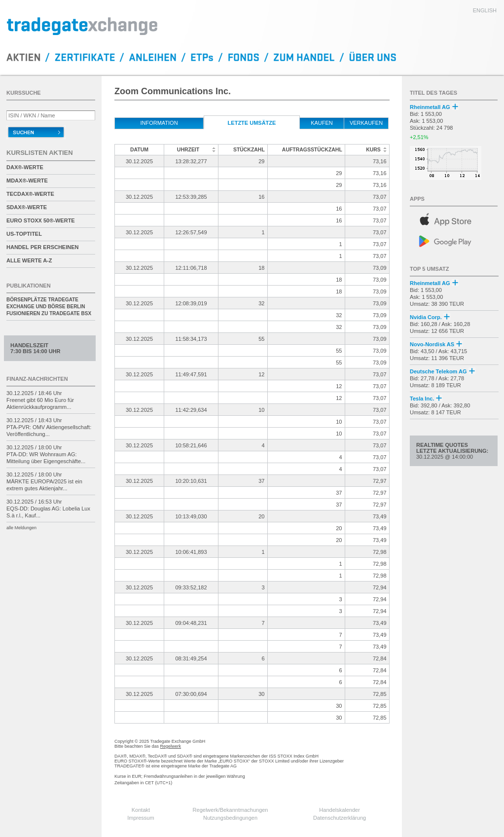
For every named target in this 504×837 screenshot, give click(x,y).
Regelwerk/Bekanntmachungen (231, 810)
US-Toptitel (24, 234)
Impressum (141, 818)
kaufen (322, 123)
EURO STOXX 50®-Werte (41, 220)
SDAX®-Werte (27, 207)
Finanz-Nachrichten (37, 379)
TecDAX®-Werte (30, 194)
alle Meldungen (21, 528)
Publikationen (29, 286)
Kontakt (141, 810)
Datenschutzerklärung (340, 818)
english (485, 10)
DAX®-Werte (25, 167)
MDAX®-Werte (27, 181)
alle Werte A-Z (29, 260)
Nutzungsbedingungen (230, 818)
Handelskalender (340, 810)
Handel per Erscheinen (43, 247)
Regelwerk (171, 746)
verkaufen (366, 123)
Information (159, 123)
